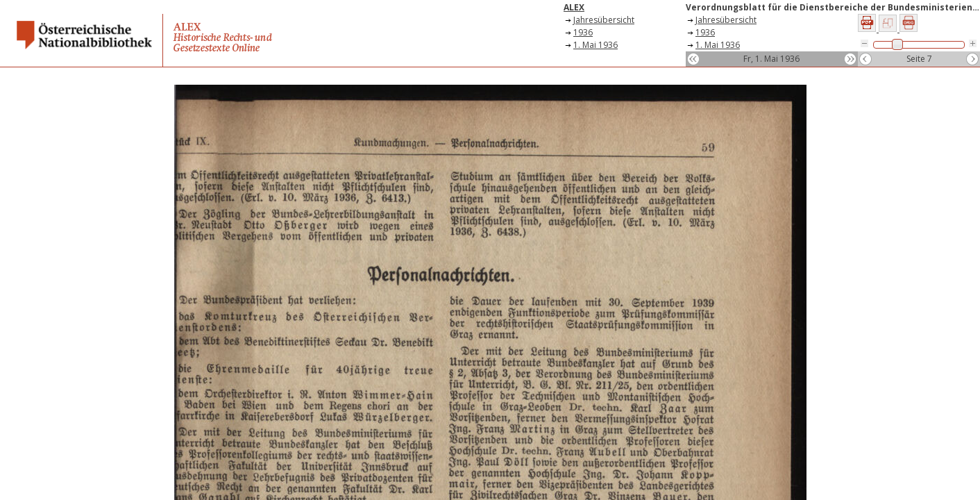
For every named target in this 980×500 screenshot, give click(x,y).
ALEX (574, 7)
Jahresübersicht (604, 20)
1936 (583, 32)
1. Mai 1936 (595, 45)
